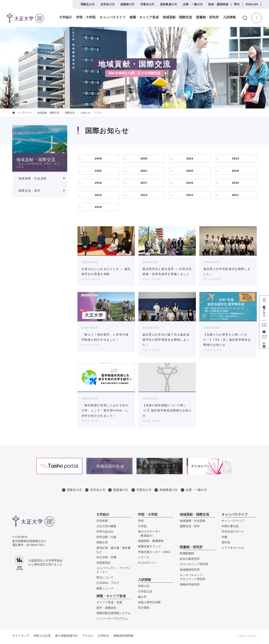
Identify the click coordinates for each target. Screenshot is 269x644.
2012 (190, 196)
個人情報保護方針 (66, 637)
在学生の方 (108, 4)
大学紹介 (65, 17)
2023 (235, 159)
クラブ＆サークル (233, 550)
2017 (144, 184)
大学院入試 (145, 593)
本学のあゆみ (105, 533)
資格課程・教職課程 (151, 543)
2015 (235, 184)
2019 (235, 171)
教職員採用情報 (123, 637)
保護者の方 (127, 4)
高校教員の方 (169, 4)
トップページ (22, 113)
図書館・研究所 (207, 17)
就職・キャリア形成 (144, 17)
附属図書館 (187, 555)
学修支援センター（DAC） (155, 553)
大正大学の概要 (106, 528)
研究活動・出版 (106, 539)
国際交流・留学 (30, 191)
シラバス (144, 559)
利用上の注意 (42, 637)
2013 (144, 196)
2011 (235, 196)
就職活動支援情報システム (114, 615)
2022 (98, 171)
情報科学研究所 (190, 586)
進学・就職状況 (106, 609)
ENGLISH (252, 4)
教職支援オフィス (149, 548)
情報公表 (102, 544)
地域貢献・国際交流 (177, 17)
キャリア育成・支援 (109, 604)
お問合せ (104, 637)
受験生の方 (88, 4)
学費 (224, 539)
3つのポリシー (147, 564)
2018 (98, 184)
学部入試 (144, 588)
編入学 (142, 599)
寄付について (105, 579)
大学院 (142, 528)
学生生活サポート (233, 533)
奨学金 (226, 544)
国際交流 (70, 113)
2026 (98, 159)
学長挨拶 (102, 522)
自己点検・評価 (106, 559)
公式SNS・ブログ (108, 585)
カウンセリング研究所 (194, 566)
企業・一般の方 (193, 4)
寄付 (237, 4)
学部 (141, 522)
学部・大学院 (85, 17)
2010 (98, 209)
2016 (190, 184)
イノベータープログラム (112, 620)
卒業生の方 (147, 4)
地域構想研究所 (190, 571)
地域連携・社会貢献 (33, 178)
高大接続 (144, 609)
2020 (190, 171)
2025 (144, 159)
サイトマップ (21, 637)
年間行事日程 (230, 528)
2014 (98, 196)
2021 (144, 171)
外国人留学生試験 (149, 604)
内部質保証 (104, 564)
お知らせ (85, 113)
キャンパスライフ (112, 17)
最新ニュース (105, 590)
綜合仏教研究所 (190, 560)
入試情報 (229, 17)
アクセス (88, 637)
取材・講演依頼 (218, 4)
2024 (190, 159)
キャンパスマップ (233, 522)
